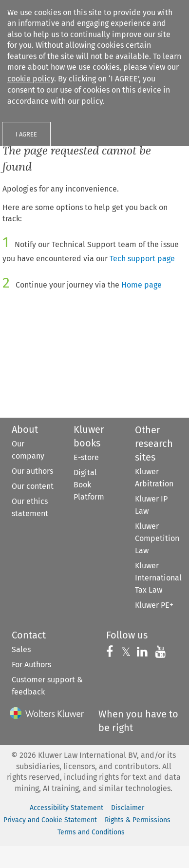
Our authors (32, 471)
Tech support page (142, 259)
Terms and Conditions (91, 832)
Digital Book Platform (89, 485)
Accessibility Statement (66, 808)
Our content (33, 486)
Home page (142, 285)
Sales (21, 649)
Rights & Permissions (138, 820)
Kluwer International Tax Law (158, 578)
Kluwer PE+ (154, 605)
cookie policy (31, 79)
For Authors (31, 665)
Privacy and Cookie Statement (50, 820)
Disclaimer (128, 808)
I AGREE (26, 134)
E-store (86, 457)
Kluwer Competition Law (157, 538)
